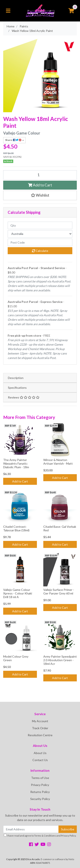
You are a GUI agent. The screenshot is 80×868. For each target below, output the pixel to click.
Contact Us (40, 760)
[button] (40, 195)
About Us (40, 753)
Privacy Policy (40, 785)
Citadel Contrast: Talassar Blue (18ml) (16, 528)
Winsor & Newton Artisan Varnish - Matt (58, 462)
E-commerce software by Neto (57, 859)
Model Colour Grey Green (16, 658)
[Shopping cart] (71, 11)
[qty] (40, 225)
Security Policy (40, 799)
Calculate (40, 251)
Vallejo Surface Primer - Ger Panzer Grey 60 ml (59, 591)
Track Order (40, 728)
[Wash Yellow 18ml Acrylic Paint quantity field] (40, 175)
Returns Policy (40, 792)
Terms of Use (40, 778)
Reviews (24, 397)
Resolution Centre (40, 735)
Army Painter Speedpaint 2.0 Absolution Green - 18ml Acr (60, 660)
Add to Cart (40, 185)
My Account (40, 721)
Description (16, 378)
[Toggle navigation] (8, 11)
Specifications (17, 388)
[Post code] (40, 242)
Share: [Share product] (13, 140)
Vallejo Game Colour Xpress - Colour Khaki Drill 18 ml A (18, 593)
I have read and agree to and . (40, 835)
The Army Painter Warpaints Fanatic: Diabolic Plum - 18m (16, 463)
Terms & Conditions (45, 836)
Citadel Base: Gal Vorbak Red (60, 528)
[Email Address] (31, 829)
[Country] (40, 234)
